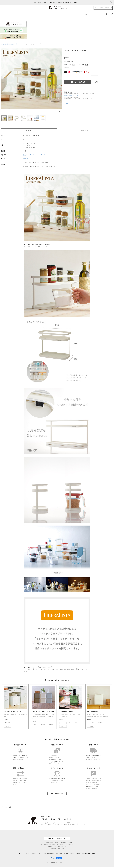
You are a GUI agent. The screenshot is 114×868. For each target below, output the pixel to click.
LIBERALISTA (27, 160)
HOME (2, 45)
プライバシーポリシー (75, 854)
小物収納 (42, 726)
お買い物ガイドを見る (57, 795)
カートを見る (42, 854)
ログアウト (35, 854)
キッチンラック (22, 45)
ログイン (28, 854)
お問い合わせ (59, 854)
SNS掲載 (7, 724)
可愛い (35, 726)
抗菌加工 (7, 727)
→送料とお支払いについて (71, 96)
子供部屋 (100, 724)
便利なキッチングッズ (11, 45)
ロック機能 (91, 724)
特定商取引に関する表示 (89, 854)
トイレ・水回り (73, 724)
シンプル (16, 724)
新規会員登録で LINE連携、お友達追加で (57, 2)
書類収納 (51, 726)
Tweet (66, 105)
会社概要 (66, 854)
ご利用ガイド (51, 854)
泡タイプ (63, 727)
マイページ (22, 854)
